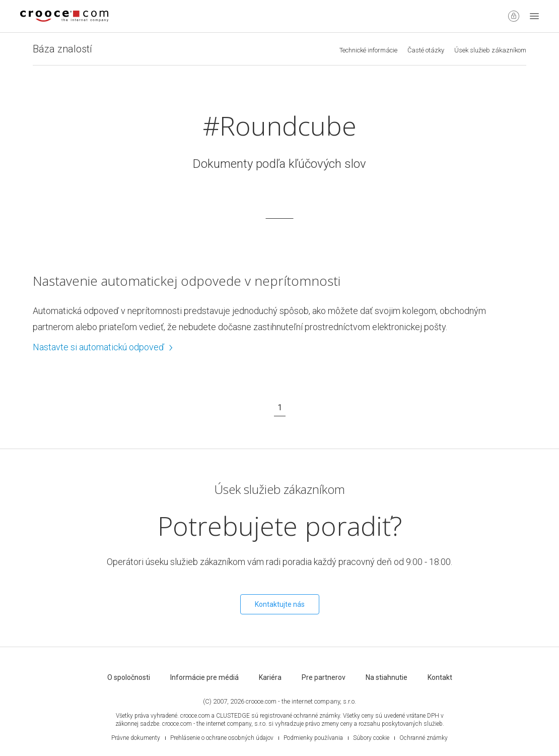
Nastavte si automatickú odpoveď (103, 347)
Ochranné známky (424, 738)
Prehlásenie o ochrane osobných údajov (222, 738)
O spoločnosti (129, 677)
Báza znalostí (62, 49)
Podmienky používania (313, 738)
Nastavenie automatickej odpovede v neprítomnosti (187, 281)
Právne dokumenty (136, 738)
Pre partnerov (324, 677)
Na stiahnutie (387, 677)
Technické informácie (368, 50)
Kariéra (270, 677)
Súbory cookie (371, 738)
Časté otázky (426, 50)
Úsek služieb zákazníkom (490, 50)
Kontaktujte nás (280, 604)
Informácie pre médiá (204, 677)
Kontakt (440, 677)
